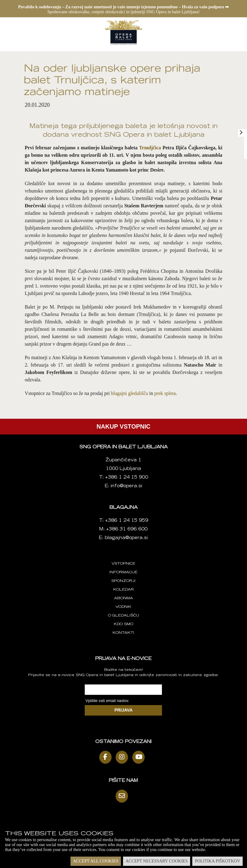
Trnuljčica (150, 148)
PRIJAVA (124, 710)
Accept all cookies (96, 861)
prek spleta (165, 393)
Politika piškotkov (217, 861)
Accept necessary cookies (157, 861)
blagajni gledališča (130, 393)
